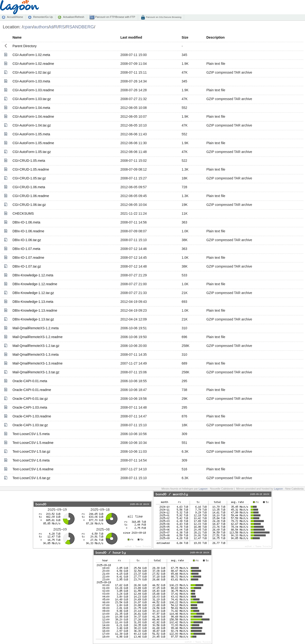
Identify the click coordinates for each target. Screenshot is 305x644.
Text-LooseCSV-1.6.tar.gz (31, 478)
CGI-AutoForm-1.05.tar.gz (32, 152)
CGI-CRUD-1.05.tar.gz (29, 178)
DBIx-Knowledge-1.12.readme (35, 284)
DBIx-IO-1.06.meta (26, 222)
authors (41, 27)
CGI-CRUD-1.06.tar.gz (29, 205)
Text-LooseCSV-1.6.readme (33, 469)
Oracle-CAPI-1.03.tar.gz (30, 425)
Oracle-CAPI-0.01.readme (32, 390)
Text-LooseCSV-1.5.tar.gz (31, 451)
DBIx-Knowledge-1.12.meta (33, 275)
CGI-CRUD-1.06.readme (31, 196)
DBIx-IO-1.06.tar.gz (27, 240)
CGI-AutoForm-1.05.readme (33, 143)
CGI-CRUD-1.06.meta (29, 187)
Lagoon (203, 489)
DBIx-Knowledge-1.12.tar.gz (33, 293)
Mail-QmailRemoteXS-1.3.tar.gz (36, 372)
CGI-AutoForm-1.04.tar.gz (32, 125)
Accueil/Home (15, 17)
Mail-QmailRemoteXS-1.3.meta (36, 355)
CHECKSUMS (23, 213)
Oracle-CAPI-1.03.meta (30, 407)
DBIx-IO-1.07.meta (26, 249)
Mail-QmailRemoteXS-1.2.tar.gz (36, 346)
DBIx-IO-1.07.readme (28, 258)
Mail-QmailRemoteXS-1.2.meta (36, 328)
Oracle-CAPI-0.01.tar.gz (30, 399)
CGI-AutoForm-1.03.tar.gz (32, 99)
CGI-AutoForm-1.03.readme (33, 90)
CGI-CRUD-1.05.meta (29, 161)
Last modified (131, 37)
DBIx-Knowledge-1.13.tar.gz (33, 319)
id (51, 27)
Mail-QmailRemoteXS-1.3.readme (37, 363)
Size (185, 37)
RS (62, 27)
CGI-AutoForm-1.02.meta (31, 55)
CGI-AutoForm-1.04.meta (31, 108)
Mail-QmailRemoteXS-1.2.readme (37, 337)
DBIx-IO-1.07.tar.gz (27, 266)
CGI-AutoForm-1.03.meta (31, 81)
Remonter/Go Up (43, 17)
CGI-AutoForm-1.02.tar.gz (32, 72)
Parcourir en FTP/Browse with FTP (115, 17)
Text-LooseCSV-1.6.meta (31, 460)
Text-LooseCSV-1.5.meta (31, 434)
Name (17, 37)
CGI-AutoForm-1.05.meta (31, 134)
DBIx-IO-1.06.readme (28, 231)
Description (216, 37)
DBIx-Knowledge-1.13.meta (33, 302)
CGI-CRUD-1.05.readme (31, 169)
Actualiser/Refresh (74, 17)
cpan (28, 27)
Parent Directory (24, 46)
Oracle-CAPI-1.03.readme (32, 416)
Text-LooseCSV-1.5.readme (33, 443)
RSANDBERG (80, 27)
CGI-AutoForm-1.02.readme (33, 64)
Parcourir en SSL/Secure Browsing (163, 17)
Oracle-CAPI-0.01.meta (30, 381)
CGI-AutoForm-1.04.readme (33, 117)
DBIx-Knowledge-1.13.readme (35, 310)
